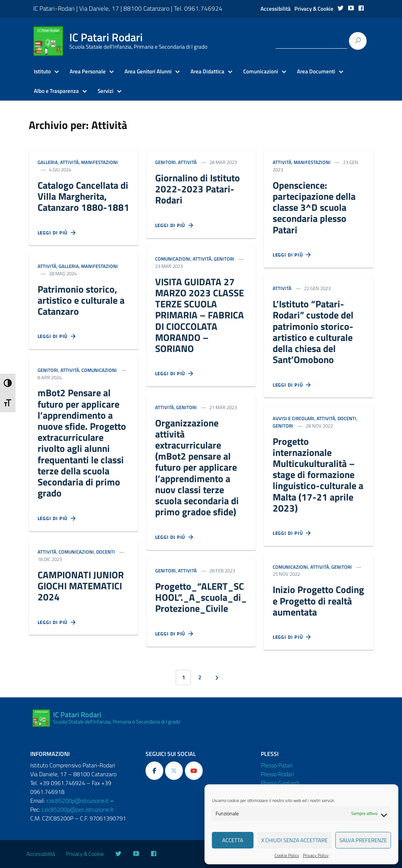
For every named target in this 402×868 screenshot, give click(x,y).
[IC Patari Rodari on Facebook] (154, 771)
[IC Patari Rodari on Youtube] (194, 771)
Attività (69, 162)
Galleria (48, 162)
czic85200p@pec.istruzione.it (78, 809)
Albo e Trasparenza (56, 91)
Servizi (106, 91)
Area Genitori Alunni (148, 72)
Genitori (48, 370)
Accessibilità (276, 9)
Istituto (42, 72)
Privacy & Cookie (314, 9)
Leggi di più (57, 233)
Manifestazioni (99, 162)
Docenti (106, 552)
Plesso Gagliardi (280, 783)
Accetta (233, 840)
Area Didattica (207, 72)
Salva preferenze (363, 840)
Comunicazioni (261, 72)
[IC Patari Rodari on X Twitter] (174, 771)
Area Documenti (316, 72)
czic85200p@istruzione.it (78, 801)
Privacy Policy (316, 855)
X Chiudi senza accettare (294, 840)
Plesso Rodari (277, 774)
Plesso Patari (277, 765)
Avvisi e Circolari (293, 418)
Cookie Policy (287, 855)
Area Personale (88, 72)
